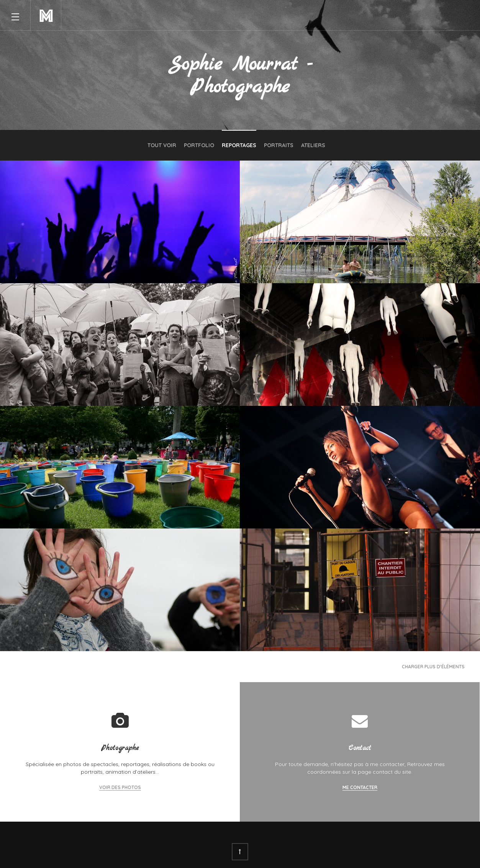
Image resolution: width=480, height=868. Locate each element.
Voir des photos (120, 787)
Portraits (279, 145)
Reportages (239, 145)
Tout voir (162, 145)
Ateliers (313, 145)
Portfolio (199, 145)
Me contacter (360, 787)
